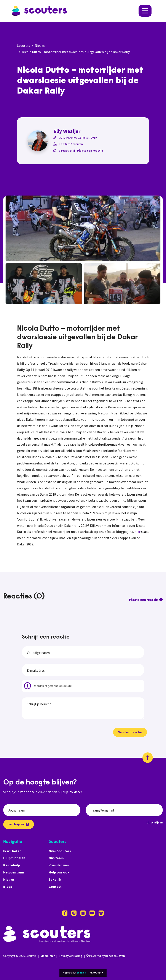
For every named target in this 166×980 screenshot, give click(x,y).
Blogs (8, 886)
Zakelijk (55, 879)
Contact (55, 886)
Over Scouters (60, 851)
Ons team (56, 858)
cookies (81, 973)
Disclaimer (48, 956)
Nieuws (40, 45)
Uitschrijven (155, 822)
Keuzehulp (12, 865)
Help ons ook (59, 872)
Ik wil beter (12, 851)
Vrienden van (59, 865)
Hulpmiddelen (14, 858)
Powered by (106, 956)
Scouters (24, 45)
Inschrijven (19, 824)
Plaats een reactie (90, 151)
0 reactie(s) (67, 151)
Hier (137, 532)
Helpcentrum (14, 872)
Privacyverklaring (71, 956)
